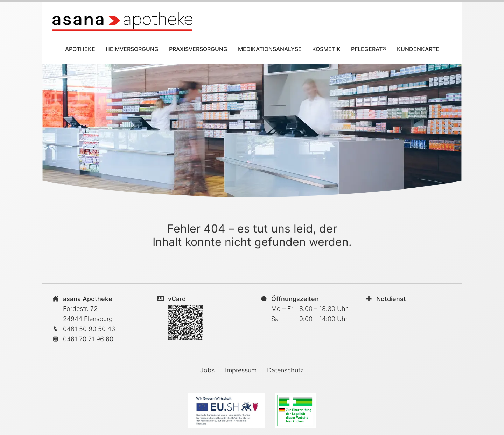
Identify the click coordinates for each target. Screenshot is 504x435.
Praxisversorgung (198, 49)
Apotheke (80, 49)
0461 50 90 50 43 (89, 329)
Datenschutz (285, 370)
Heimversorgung (132, 49)
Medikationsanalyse (270, 49)
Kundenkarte (418, 49)
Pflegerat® (369, 49)
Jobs (207, 370)
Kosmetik (326, 49)
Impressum (241, 370)
